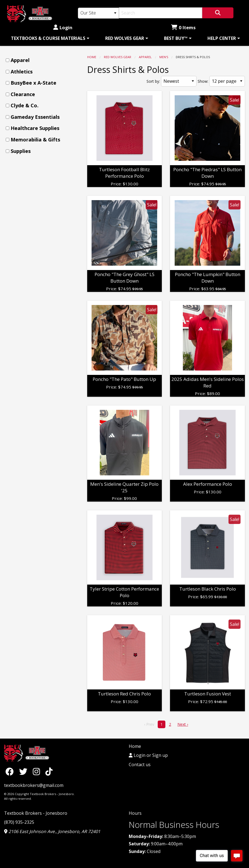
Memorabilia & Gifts (35, 140)
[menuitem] (49, 38)
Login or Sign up (148, 755)
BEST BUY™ (176, 38)
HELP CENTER (222, 38)
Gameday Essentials (35, 117)
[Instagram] (38, 771)
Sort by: (153, 81)
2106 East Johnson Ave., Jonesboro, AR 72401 (52, 831)
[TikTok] (49, 771)
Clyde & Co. (25, 105)
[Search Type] (98, 13)
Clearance (23, 94)
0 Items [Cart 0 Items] (183, 27)
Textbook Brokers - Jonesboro (36, 813)
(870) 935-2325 (19, 822)
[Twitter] (25, 771)
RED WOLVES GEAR (125, 38)
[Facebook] (11, 771)
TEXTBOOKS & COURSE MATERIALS (48, 38)
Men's (164, 57)
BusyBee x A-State (33, 83)
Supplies (21, 151)
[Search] (161, 13)
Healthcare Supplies (35, 128)
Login (63, 27)
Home (92, 57)
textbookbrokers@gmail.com (34, 785)
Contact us (140, 765)
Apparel (145, 57)
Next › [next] (183, 724)
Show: (203, 81)
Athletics (22, 72)
